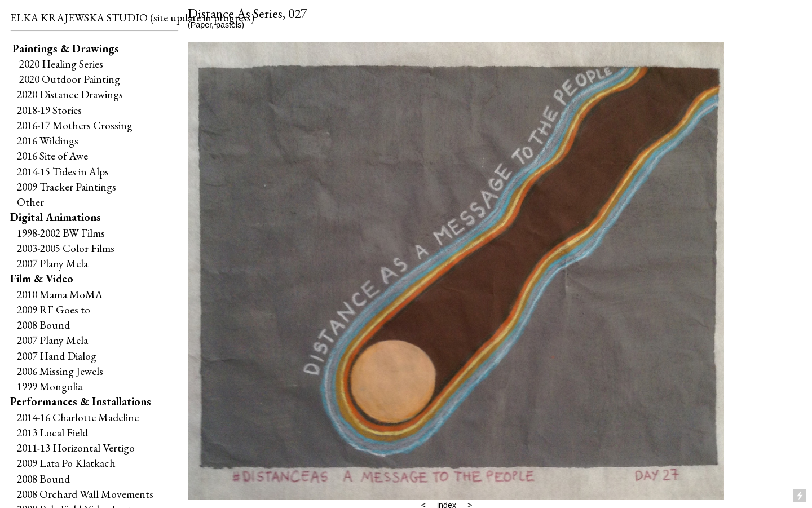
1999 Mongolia (50, 386)
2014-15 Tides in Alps (63, 171)
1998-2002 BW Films (61, 233)
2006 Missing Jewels (60, 371)
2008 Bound (43, 325)
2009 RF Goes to (54, 310)
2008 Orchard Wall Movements (85, 494)
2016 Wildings (48, 140)
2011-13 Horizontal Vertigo (76, 448)
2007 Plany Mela (52, 263)
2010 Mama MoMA (60, 294)
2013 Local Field (52, 432)
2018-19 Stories (49, 110)
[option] (456, 271)
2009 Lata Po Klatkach (66, 463)
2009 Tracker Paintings (63, 187)
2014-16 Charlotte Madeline (78, 417)
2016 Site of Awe (52, 156)
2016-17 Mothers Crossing (75, 125)
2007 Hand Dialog (57, 356)
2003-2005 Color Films (66, 248)
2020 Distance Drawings (70, 94)
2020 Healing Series (61, 64)
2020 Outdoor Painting (67, 79)
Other (30, 202)
